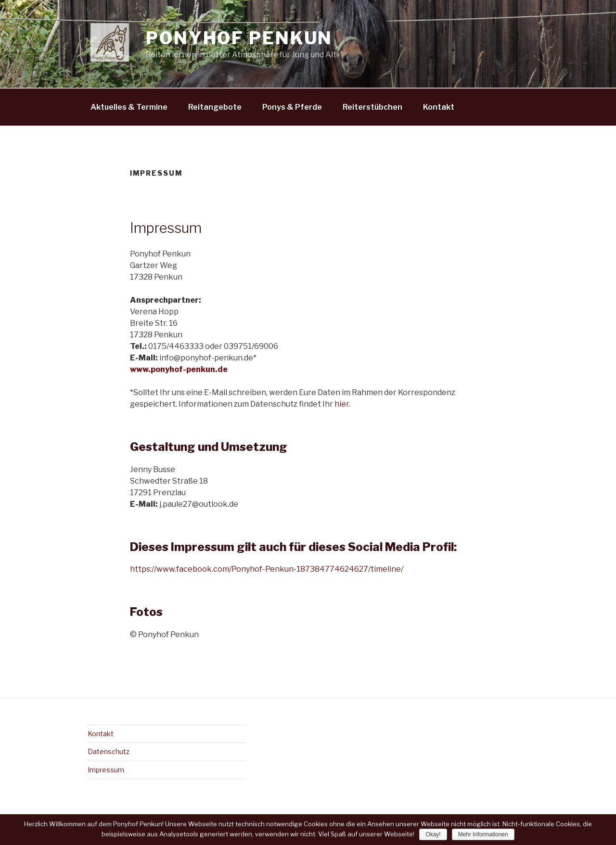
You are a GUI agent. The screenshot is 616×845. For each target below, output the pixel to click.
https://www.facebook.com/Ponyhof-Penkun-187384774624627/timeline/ (267, 569)
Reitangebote (215, 107)
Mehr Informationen (483, 834)
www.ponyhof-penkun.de (179, 369)
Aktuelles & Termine (129, 107)
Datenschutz (109, 751)
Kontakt (439, 107)
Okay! (433, 834)
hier (342, 404)
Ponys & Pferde (292, 107)
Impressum (106, 770)
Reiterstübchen (372, 107)
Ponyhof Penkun (239, 38)
